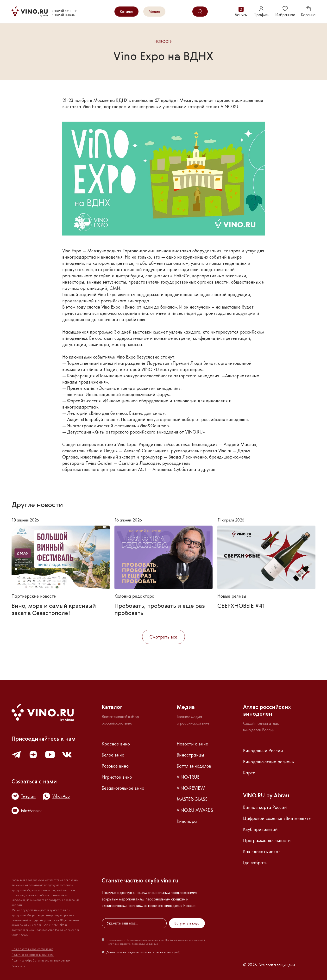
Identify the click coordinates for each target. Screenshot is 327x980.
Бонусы (241, 12)
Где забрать (255, 862)
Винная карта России (265, 807)
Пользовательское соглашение (32, 949)
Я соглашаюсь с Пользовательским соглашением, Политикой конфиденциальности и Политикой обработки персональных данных (156, 942)
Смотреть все (163, 637)
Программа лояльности (267, 840)
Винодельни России (263, 751)
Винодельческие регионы (269, 762)
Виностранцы (190, 755)
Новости (163, 42)
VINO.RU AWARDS (195, 810)
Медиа (154, 11)
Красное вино (116, 744)
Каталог (126, 11)
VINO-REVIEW (191, 788)
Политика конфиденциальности (33, 955)
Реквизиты (19, 966)
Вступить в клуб (187, 923)
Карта (249, 773)
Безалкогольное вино (123, 788)
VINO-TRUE (188, 777)
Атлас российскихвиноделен (267, 711)
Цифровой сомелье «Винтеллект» (277, 818)
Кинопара (187, 821)
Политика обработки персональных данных (41, 961)
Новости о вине (192, 744)
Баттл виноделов (194, 766)
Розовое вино (115, 766)
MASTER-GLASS (192, 799)
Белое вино (113, 755)
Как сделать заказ (262, 851)
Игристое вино (117, 777)
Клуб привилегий (260, 829)
